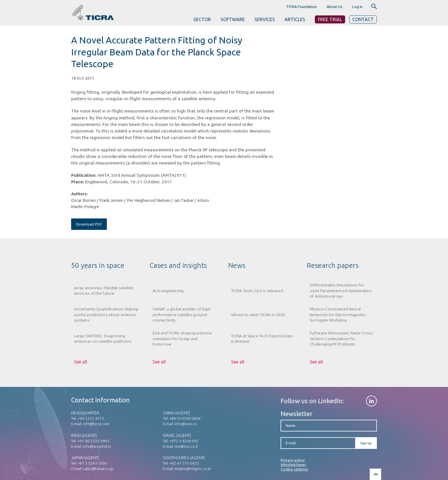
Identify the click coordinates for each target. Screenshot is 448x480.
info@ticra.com (96, 424)
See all (81, 362)
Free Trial (330, 19)
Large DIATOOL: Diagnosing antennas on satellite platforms (103, 339)
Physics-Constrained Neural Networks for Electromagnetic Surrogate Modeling (338, 315)
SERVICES (265, 19)
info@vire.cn (186, 424)
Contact (363, 19)
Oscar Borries (84, 200)
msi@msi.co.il (186, 446)
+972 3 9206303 (184, 441)
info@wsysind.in (97, 446)
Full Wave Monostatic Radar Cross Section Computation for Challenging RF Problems (341, 339)
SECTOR (202, 19)
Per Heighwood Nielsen (149, 200)
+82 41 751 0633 (184, 463)
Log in (357, 7)
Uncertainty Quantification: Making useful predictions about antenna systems (106, 315)
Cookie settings (294, 469)
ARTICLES (295, 19)
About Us (335, 7)
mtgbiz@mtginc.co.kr (193, 469)
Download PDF (89, 224)
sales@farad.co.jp (98, 469)
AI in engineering (168, 291)
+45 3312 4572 (91, 418)
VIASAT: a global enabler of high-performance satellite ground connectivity (182, 315)
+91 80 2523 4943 (94, 441)
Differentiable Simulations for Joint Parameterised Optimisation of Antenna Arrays (341, 291)
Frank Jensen (111, 200)
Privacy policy (293, 460)
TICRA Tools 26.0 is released (257, 291)
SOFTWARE (233, 19)
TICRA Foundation (302, 7)
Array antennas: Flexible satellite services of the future (104, 291)
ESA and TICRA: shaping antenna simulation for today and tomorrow (182, 339)
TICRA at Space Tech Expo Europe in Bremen (262, 339)
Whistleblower (293, 465)
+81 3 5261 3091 (93, 463)
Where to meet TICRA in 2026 (258, 315)
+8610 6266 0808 (185, 418)
